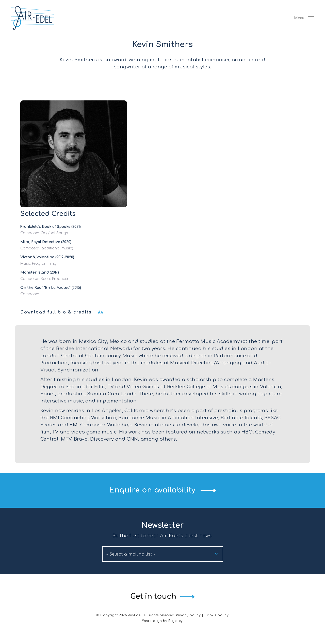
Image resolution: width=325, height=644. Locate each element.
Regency (176, 621)
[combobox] (163, 554)
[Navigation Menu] (304, 20)
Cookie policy (217, 615)
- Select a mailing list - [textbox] (131, 554)
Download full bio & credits (56, 312)
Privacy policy (188, 615)
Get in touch (153, 596)
